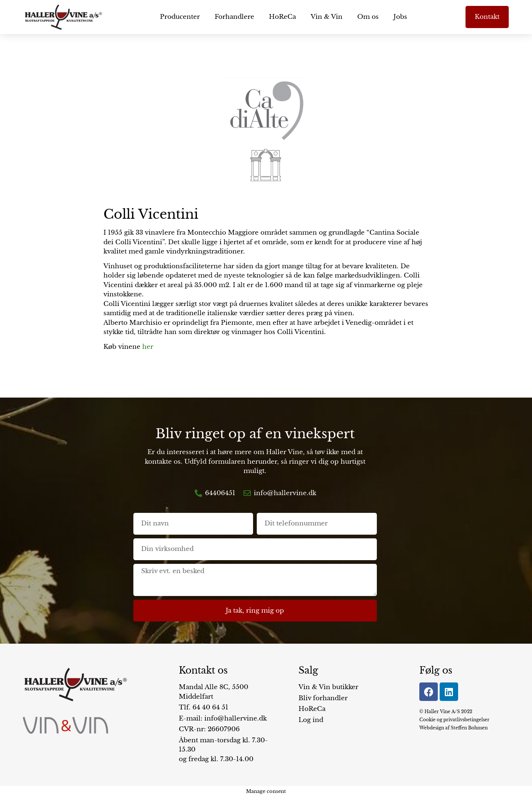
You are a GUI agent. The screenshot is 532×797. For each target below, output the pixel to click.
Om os (368, 17)
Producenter (180, 17)
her (148, 347)
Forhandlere (234, 17)
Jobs (400, 17)
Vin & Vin (327, 17)
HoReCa (282, 17)
